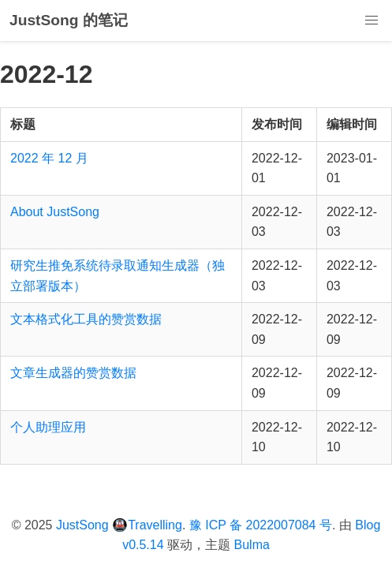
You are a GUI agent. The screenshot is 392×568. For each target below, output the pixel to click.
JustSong (82, 525)
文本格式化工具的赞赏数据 (86, 319)
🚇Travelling (147, 525)
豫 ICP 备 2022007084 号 (261, 525)
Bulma (252, 545)
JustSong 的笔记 (69, 20)
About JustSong (55, 212)
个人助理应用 (48, 427)
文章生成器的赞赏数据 (73, 373)
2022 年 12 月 (49, 158)
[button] (371, 21)
